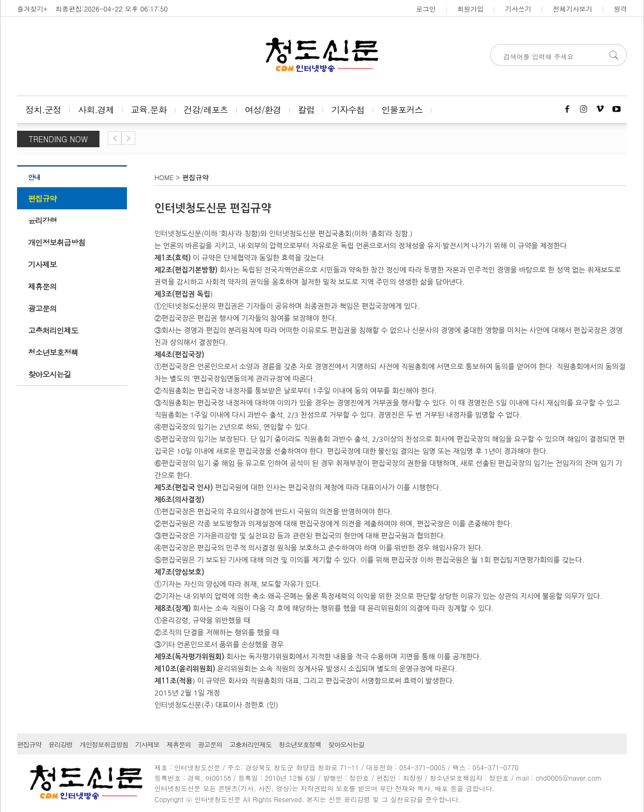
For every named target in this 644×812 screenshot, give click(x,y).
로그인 (426, 9)
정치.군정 (43, 110)
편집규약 (42, 198)
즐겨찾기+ (32, 9)
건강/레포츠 (206, 110)
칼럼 (306, 110)
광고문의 (42, 308)
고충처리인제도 (53, 330)
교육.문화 (149, 110)
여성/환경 (263, 110)
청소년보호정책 (53, 352)
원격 (620, 9)
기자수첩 (348, 110)
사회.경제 (96, 110)
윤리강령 (42, 220)
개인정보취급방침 (57, 242)
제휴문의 (42, 286)
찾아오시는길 (49, 374)
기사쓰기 (518, 9)
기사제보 (42, 264)
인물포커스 (402, 110)
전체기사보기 (573, 9)
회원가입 (470, 9)
